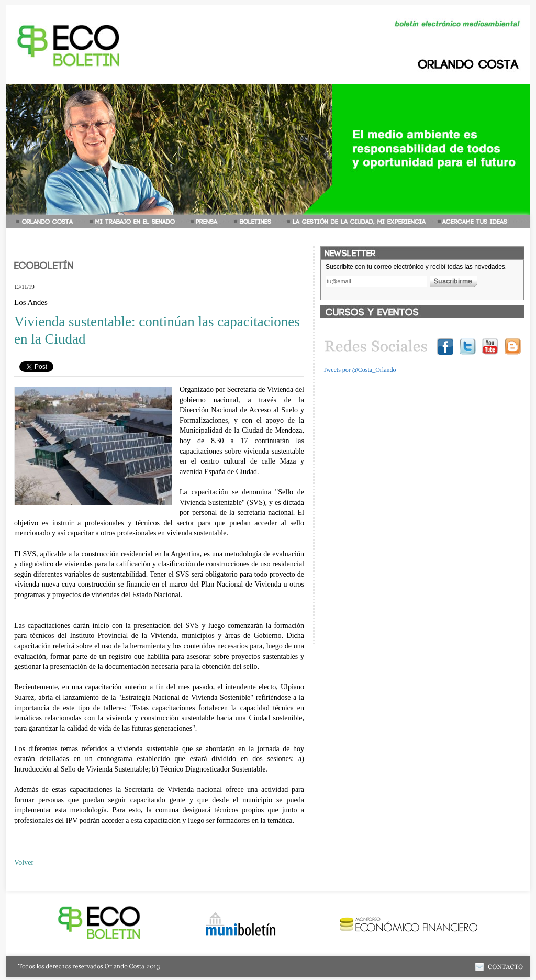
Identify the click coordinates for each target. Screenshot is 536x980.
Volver (24, 862)
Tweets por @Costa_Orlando (360, 370)
